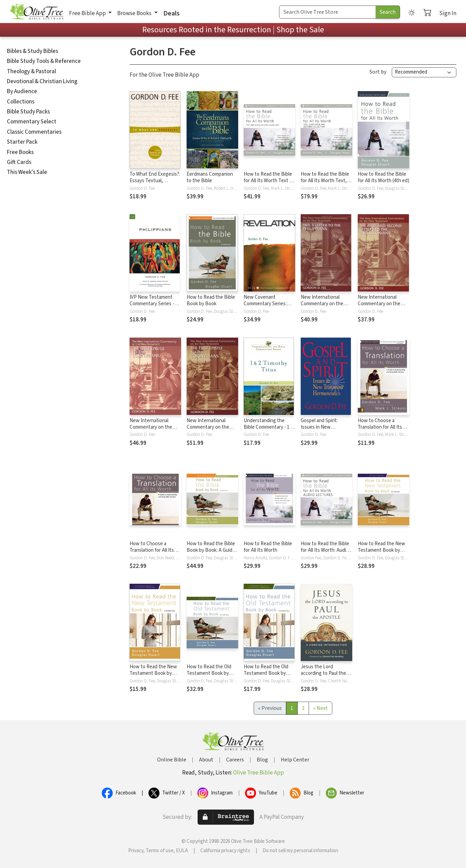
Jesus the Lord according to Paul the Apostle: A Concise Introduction (323, 677)
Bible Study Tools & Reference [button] (44, 61)
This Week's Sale (27, 172)
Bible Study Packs (28, 112)
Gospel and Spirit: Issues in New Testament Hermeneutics (319, 430)
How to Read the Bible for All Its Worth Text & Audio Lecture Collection (268, 184)
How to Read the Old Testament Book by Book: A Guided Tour (209, 673)
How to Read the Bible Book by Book (211, 300)
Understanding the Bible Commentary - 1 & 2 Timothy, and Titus (269, 427)
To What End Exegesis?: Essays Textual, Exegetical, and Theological (155, 184)
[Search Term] (328, 12)
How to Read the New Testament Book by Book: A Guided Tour (381, 550)
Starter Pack (22, 142)
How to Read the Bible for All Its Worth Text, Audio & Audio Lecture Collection (325, 184)
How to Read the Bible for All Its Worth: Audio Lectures (325, 550)
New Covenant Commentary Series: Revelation (265, 304)
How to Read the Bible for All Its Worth (268, 547)
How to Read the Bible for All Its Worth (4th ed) (384, 177)
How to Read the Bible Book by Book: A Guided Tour (212, 550)
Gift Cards (19, 162)
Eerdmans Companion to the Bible (210, 177)
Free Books (20, 152)
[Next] (320, 708)
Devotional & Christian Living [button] (42, 81)
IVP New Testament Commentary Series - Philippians (152, 304)
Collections (21, 102)
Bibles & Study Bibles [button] (32, 51)
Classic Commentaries (34, 132)
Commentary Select (32, 122)
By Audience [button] (22, 91)
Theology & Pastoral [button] (31, 72)
